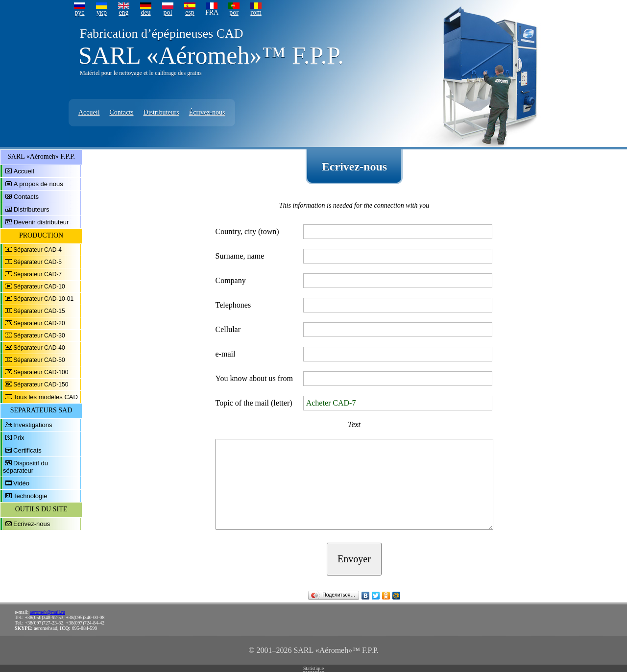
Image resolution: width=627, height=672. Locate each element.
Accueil (89, 112)
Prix (19, 438)
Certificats (27, 450)
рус (79, 12)
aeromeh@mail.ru (48, 612)
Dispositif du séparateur (25, 467)
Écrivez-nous (207, 112)
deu (145, 12)
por (234, 12)
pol (168, 12)
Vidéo (21, 483)
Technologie (30, 496)
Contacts (122, 112)
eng (123, 12)
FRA (212, 12)
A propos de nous (38, 184)
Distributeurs (161, 112)
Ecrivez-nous (32, 524)
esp (190, 12)
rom (256, 12)
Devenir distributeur (41, 222)
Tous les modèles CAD (46, 397)
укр (102, 12)
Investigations (33, 425)
